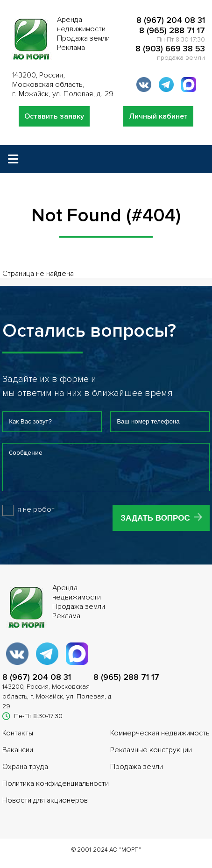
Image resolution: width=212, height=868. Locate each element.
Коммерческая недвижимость (160, 740)
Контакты (18, 740)
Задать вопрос (155, 525)
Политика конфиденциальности (56, 790)
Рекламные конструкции (151, 757)
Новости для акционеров (45, 807)
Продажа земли (137, 774)
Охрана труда (25, 774)
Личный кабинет (158, 116)
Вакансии (18, 757)
